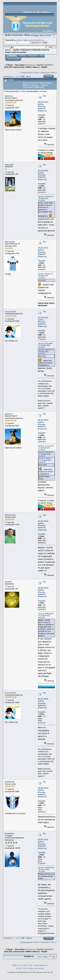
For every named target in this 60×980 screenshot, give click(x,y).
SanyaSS (9, 165)
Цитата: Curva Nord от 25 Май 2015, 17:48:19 (46, 448)
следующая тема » (48, 72)
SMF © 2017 (28, 965)
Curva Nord (10, 312)
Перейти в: (29, 956)
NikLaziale (10, 242)
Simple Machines (41, 965)
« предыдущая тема (29, 72)
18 (17, 76)
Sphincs (9, 96)
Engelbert (40, 65)
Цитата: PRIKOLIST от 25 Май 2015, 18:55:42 (46, 616)
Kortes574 (48, 65)
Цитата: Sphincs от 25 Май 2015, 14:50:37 (46, 276)
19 (20, 76)
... (15, 76)
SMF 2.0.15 (17, 965)
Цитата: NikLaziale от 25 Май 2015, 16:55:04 (46, 345)
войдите (20, 40)
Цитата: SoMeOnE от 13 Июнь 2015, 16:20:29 (46, 870)
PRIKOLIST (10, 515)
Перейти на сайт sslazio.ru (37, 12)
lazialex (8, 582)
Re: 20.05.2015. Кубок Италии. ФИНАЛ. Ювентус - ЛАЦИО (43, 105)
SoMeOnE (10, 782)
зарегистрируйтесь (36, 40)
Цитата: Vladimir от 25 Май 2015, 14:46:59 (46, 198)
